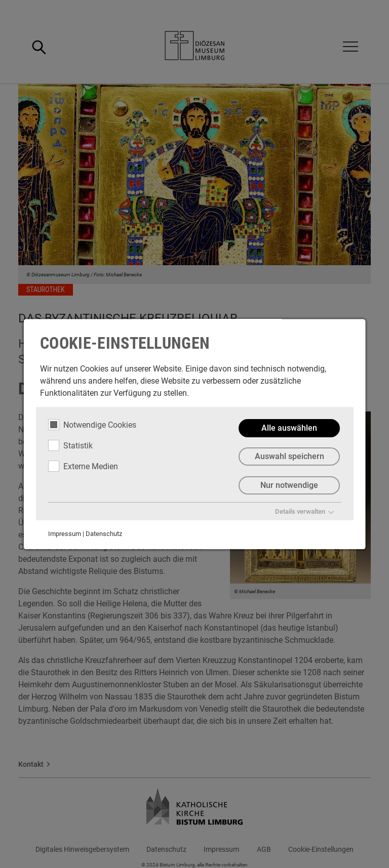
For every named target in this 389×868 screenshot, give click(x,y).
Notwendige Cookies (92, 425)
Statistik (70, 445)
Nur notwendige (289, 486)
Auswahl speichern (289, 457)
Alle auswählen (289, 428)
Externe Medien (83, 466)
